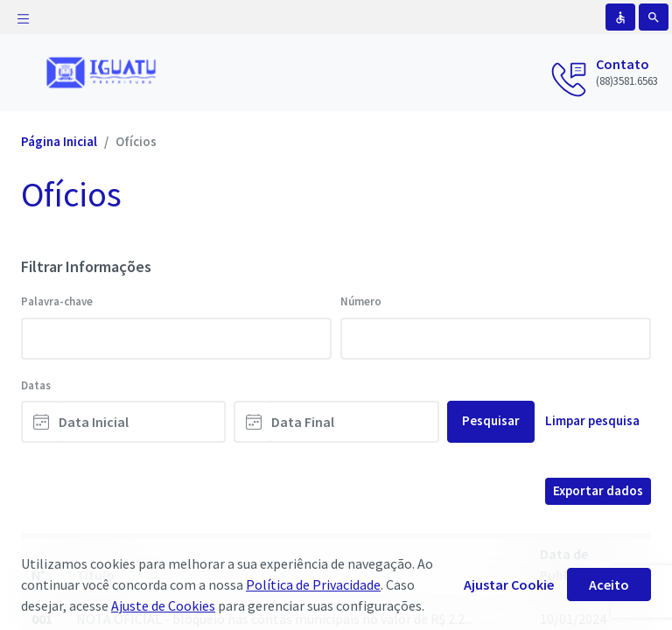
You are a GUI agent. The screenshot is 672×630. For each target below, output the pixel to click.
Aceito (609, 584)
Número (361, 301)
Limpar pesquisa (592, 420)
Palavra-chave (57, 301)
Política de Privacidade (313, 584)
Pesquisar (491, 420)
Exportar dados (598, 490)
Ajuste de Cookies (163, 605)
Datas (36, 385)
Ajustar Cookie (509, 584)
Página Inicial (59, 141)
